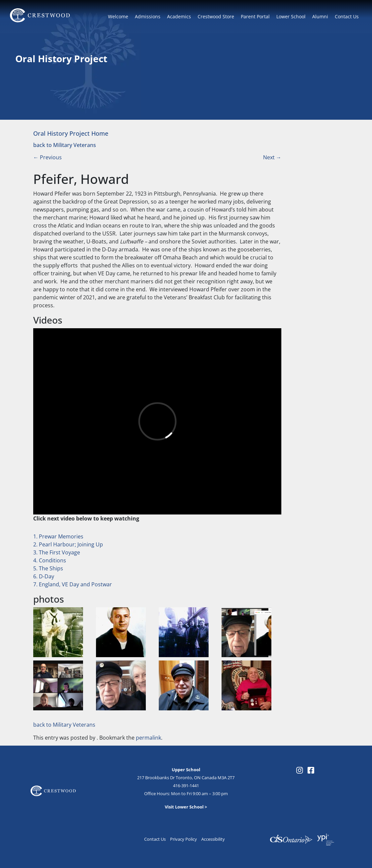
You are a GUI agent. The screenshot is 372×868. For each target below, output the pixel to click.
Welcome (118, 16)
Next (272, 157)
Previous (47, 157)
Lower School (291, 16)
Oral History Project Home (71, 133)
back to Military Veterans (65, 145)
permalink (148, 738)
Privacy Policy (184, 839)
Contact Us (347, 16)
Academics (179, 16)
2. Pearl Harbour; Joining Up (68, 544)
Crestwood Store (216, 16)
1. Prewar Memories (58, 536)
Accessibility (213, 839)
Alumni (320, 16)
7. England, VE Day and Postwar (73, 584)
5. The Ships (48, 568)
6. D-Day (44, 576)
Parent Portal (255, 16)
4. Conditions (50, 560)
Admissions (148, 16)
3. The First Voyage (57, 552)
